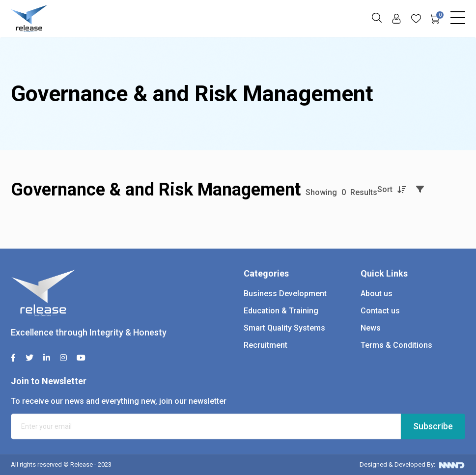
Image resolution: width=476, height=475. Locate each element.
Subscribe (433, 426)
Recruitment (266, 345)
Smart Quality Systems (284, 328)
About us (377, 293)
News (371, 328)
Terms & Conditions (396, 345)
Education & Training (281, 311)
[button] (377, 18)
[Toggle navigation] (458, 15)
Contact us (380, 311)
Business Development (285, 293)
